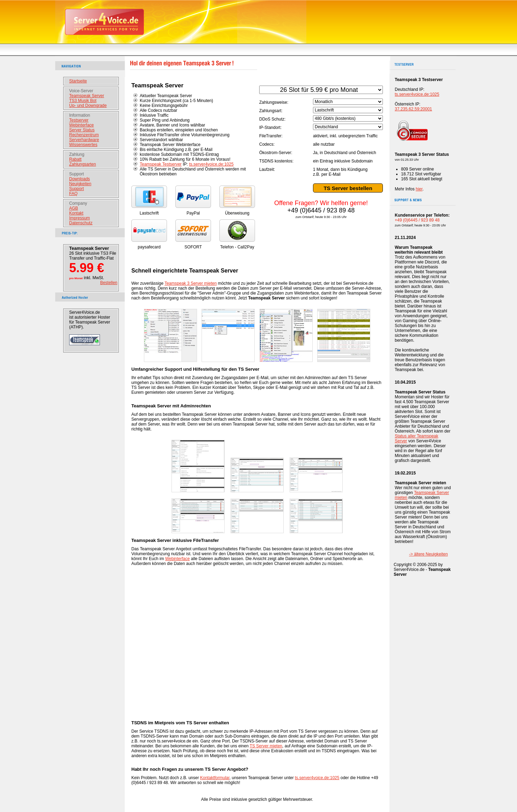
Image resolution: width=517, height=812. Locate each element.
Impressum (79, 218)
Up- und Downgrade (88, 106)
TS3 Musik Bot (83, 101)
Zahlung (77, 154)
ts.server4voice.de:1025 (211, 164)
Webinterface (81, 125)
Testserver (79, 120)
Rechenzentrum (84, 135)
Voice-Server (81, 91)
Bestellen (109, 283)
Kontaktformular (215, 778)
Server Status (82, 130)
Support (77, 174)
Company (78, 203)
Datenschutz (81, 223)
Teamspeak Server (87, 96)
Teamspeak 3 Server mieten (191, 283)
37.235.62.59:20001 (413, 109)
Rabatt (75, 159)
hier (419, 189)
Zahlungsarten (83, 164)
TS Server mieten (266, 746)
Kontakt (76, 213)
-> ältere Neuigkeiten (428, 554)
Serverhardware (84, 140)
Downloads (79, 179)
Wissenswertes (83, 145)
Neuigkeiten (80, 184)
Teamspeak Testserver (161, 164)
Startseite (78, 81)
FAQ (73, 194)
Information (80, 115)
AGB (74, 208)
